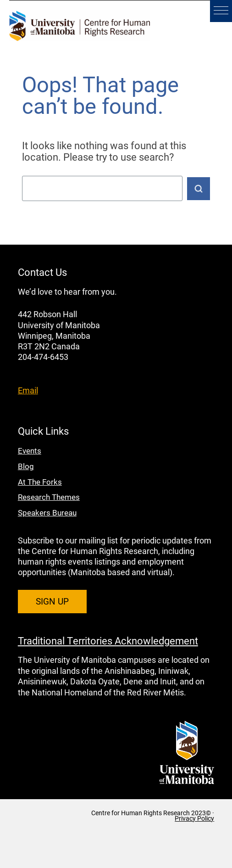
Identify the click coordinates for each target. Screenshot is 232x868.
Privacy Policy (194, 818)
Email (28, 390)
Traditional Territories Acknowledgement (108, 640)
